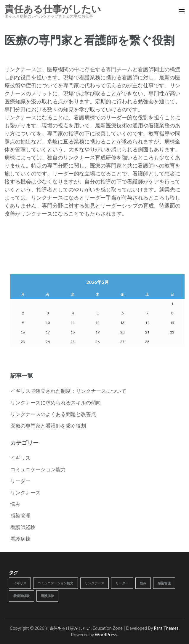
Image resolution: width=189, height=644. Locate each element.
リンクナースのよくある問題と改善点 (53, 414)
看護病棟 (20, 539)
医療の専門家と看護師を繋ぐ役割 (48, 426)
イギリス (20, 458)
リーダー (20, 481)
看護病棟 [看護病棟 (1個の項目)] (47, 596)
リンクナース (25, 492)
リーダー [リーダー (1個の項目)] (122, 583)
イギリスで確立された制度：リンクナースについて (68, 391)
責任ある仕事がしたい (53, 9)
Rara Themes (166, 628)
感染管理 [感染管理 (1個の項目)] (164, 583)
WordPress (106, 635)
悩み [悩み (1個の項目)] (143, 583)
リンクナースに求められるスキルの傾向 (56, 402)
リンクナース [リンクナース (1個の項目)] (94, 583)
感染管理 (20, 516)
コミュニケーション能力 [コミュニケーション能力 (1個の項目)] (56, 583)
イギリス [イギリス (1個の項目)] (20, 583)
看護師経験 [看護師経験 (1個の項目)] (21, 596)
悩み (15, 504)
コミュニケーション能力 (38, 469)
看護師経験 (23, 527)
